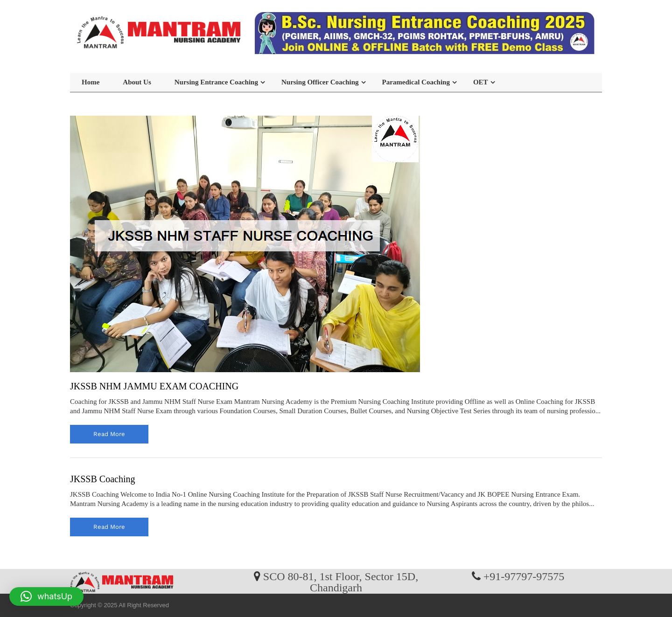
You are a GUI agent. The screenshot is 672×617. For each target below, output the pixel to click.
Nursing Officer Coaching (320, 82)
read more (109, 434)
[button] (46, 596)
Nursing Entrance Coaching (216, 82)
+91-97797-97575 (524, 576)
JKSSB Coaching (102, 479)
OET (481, 82)
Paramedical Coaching (416, 82)
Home (91, 82)
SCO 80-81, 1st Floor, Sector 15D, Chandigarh (341, 582)
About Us (137, 82)
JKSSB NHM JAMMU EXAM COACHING (154, 386)
